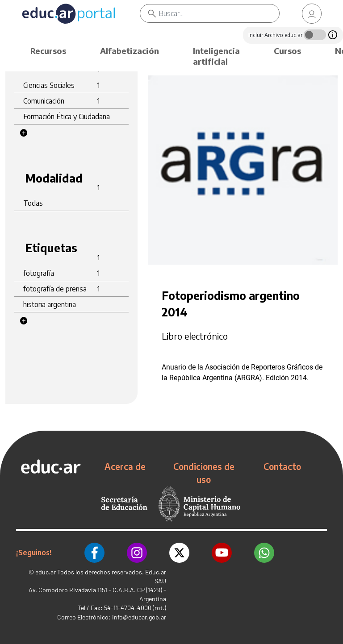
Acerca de (125, 466)
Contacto (282, 466)
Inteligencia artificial (216, 56)
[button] (24, 133)
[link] (312, 14)
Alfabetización (130, 51)
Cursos (287, 51)
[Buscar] (219, 13)
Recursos (48, 51)
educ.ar (46, 572)
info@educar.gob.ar (139, 617)
